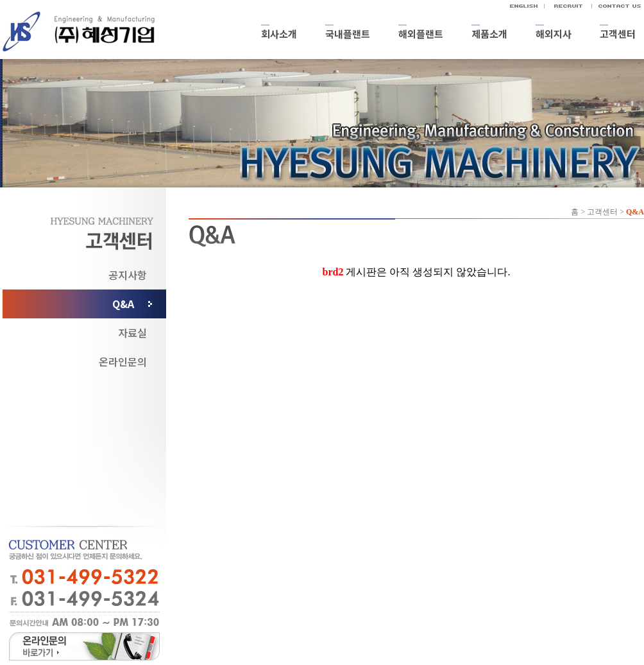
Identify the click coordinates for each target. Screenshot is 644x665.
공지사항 (128, 275)
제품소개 (489, 34)
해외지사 (554, 34)
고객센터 (618, 34)
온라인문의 (123, 361)
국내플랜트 (348, 34)
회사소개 (279, 34)
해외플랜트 (421, 34)
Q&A (123, 304)
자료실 (132, 332)
